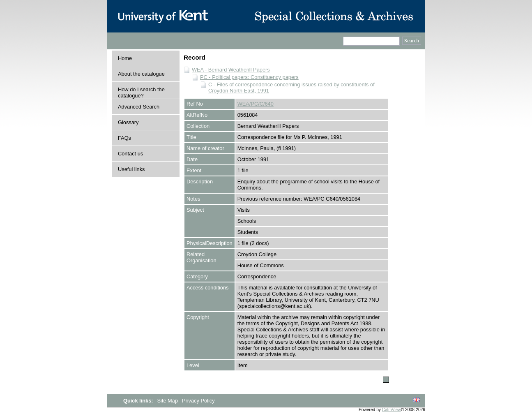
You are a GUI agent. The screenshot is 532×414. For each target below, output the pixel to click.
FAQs (124, 138)
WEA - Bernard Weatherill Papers (231, 70)
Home (125, 58)
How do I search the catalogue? (141, 93)
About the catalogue (141, 74)
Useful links (131, 169)
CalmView (392, 410)
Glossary (128, 122)
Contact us (130, 154)
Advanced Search (139, 107)
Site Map (168, 401)
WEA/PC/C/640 (256, 104)
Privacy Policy (198, 401)
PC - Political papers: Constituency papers (249, 77)
